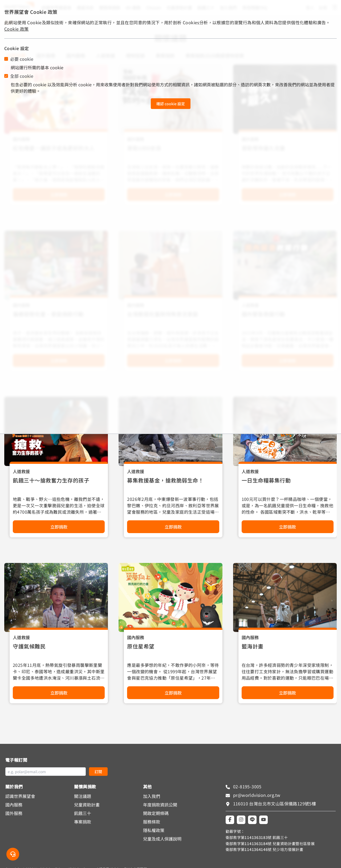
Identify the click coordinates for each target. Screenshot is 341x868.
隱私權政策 (154, 830)
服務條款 (152, 822)
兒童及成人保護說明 (162, 839)
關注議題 (83, 796)
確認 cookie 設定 (171, 104)
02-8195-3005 (247, 786)
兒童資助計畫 (87, 805)
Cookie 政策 (17, 29)
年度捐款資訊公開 (160, 805)
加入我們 (152, 796)
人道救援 (21, 471)
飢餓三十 (83, 813)
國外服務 (14, 813)
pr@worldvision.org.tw (256, 795)
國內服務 (136, 637)
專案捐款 (83, 822)
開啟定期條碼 (156, 813)
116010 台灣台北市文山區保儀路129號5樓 (275, 804)
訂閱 (98, 772)
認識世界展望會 (20, 796)
